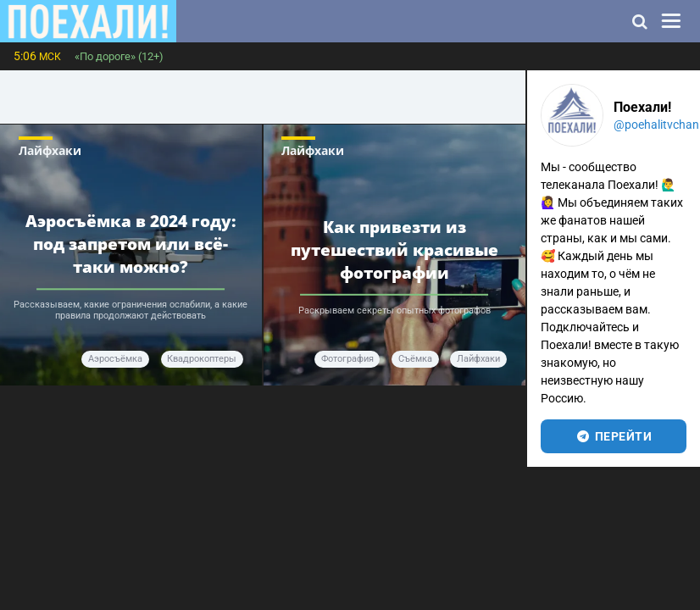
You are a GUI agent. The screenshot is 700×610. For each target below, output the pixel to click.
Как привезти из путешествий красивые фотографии (394, 250)
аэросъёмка (115, 359)
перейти (613, 436)
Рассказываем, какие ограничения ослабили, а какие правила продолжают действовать (131, 310)
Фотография (347, 359)
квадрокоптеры (202, 359)
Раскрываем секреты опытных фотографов (394, 311)
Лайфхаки (50, 150)
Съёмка (415, 359)
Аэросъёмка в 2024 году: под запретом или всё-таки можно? (131, 244)
